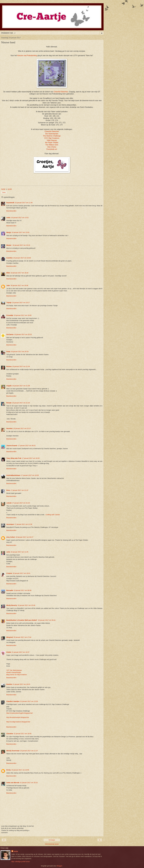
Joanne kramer (12, 446)
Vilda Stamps (52, 140)
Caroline (9, 258)
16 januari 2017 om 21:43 (21, 403)
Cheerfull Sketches (61, 92)
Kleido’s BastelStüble (14, 672)
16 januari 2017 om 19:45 (23, 315)
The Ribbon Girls (52, 145)
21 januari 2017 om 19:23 (21, 684)
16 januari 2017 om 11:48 (24, 203)
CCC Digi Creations (52, 138)
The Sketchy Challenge (52, 136)
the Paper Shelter (52, 143)
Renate (9, 403)
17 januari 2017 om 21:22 (19, 490)
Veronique (10, 524)
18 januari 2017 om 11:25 (19, 552)
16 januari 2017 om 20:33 (20, 352)
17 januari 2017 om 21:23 (21, 503)
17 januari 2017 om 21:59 (23, 524)
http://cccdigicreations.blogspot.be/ (18, 722)
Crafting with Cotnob (53, 515)
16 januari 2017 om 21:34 (21, 366)
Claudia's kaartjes (13, 701)
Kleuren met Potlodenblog (27, 55)
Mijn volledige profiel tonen (21, 862)
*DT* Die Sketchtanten (14, 670)
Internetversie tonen (52, 844)
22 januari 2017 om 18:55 (22, 734)
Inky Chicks (52, 147)
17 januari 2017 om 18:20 (31, 458)
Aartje (16, 851)
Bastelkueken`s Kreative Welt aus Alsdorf (22, 620)
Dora (8, 490)
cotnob (9, 503)
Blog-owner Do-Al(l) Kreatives (17, 675)
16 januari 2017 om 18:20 (19, 273)
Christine (10, 734)
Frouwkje (10, 315)
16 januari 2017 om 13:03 (20, 232)
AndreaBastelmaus (13, 475)
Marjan (9, 245)
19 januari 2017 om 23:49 (26, 605)
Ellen (8, 273)
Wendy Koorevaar (13, 751)
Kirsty (9, 770)
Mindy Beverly (12, 605)
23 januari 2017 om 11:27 (29, 751)
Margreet (10, 637)
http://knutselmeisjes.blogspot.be (18, 717)
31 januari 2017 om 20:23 (29, 783)
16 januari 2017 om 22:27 (22, 428)
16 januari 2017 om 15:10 (21, 245)
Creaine (9, 573)
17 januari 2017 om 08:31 (27, 446)
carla (8, 552)
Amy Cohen (11, 537)
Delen (4, 193)
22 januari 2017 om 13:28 (29, 701)
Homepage (52, 840)
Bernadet (10, 590)
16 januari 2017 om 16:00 (22, 258)
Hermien (9, 428)
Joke (8, 285)
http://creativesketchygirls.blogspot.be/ (20, 713)
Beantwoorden (11, 211)
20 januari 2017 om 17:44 (22, 637)
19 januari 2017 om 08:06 (22, 590)
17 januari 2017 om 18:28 (30, 475)
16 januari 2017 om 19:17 (21, 303)
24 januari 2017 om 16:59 (20, 770)
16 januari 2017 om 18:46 (19, 285)
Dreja (8, 352)
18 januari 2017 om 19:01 (22, 573)
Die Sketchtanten (52, 134)
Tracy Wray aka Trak (14, 458)
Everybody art (52, 149)
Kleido (9, 652)
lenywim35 (10, 203)
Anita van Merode (13, 783)
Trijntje (9, 303)
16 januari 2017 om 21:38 (21, 386)
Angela (9, 386)
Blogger (60, 866)
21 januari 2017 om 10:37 (21, 652)
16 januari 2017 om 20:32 (23, 334)
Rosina (9, 366)
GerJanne (10, 334)
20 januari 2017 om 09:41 (47, 620)
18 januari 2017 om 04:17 (24, 537)
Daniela (9, 684)
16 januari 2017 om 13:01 (20, 218)
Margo (9, 232)
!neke (8, 218)
